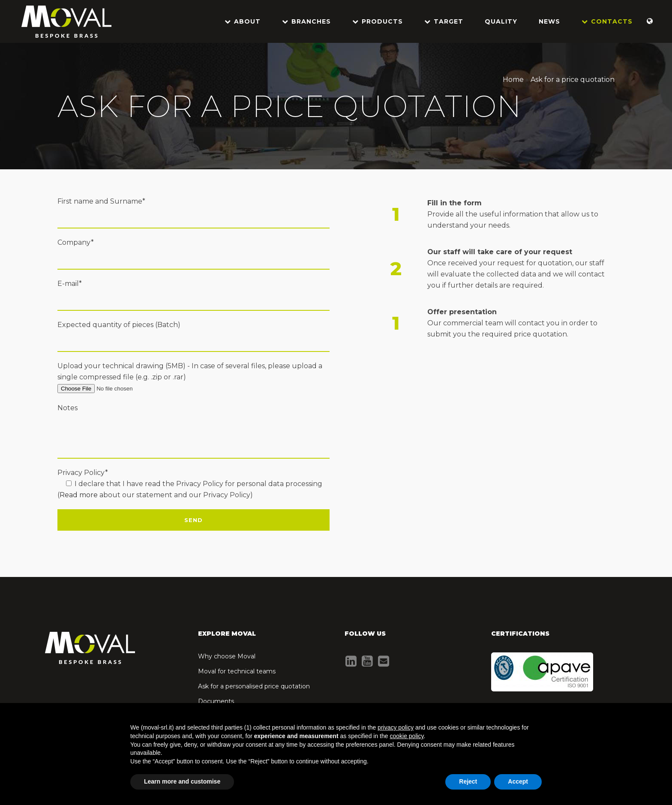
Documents (216, 701)
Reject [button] (468, 781)
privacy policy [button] (396, 727)
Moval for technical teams (237, 671)
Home (513, 80)
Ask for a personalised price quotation (254, 686)
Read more (79, 495)
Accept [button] (518, 781)
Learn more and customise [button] (182, 781)
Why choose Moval (227, 656)
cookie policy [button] (406, 736)
